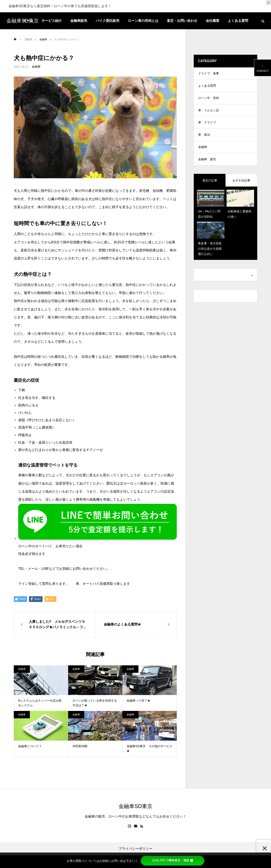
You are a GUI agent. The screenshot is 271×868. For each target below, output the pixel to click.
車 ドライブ (207, 125)
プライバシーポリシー (135, 849)
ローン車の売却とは (143, 21)
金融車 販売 (207, 163)
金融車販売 (79, 21)
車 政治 (204, 137)
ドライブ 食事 (209, 74)
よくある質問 (238, 21)
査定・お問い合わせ (182, 21)
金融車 (36, 67)
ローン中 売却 (209, 99)
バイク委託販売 (108, 21)
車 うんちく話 (209, 112)
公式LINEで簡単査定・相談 (173, 860)
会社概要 (213, 21)
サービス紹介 (52, 21)
